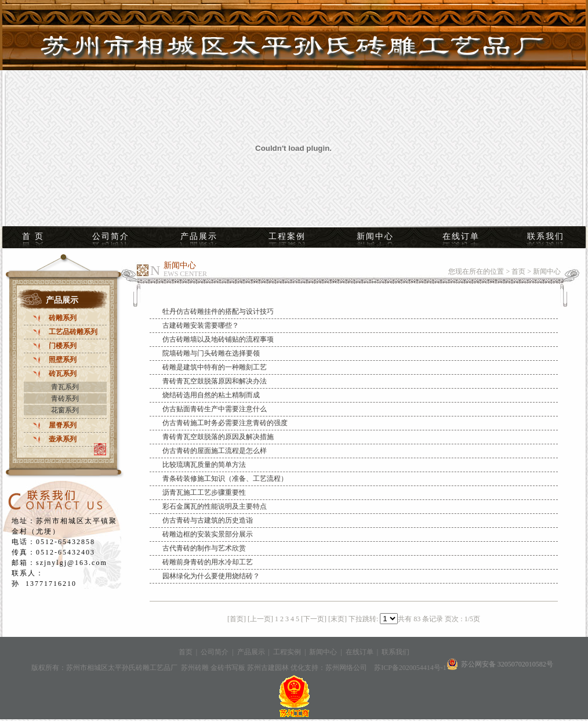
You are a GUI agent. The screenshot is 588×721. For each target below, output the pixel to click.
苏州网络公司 (346, 668)
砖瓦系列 (63, 374)
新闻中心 (375, 236)
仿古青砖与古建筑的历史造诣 (208, 520)
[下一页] (314, 619)
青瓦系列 (65, 387)
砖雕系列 (63, 318)
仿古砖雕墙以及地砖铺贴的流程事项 (218, 339)
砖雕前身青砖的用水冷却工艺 (208, 562)
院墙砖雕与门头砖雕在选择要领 (211, 353)
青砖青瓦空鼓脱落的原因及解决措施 (218, 437)
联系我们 (546, 236)
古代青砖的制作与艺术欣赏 (204, 548)
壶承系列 (63, 439)
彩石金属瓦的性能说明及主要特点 (215, 506)
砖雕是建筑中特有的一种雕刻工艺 (215, 367)
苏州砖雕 (196, 668)
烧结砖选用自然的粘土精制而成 (211, 395)
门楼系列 (63, 346)
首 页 (33, 236)
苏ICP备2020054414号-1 (410, 668)
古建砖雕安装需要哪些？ (201, 325)
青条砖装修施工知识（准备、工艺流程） (225, 479)
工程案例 (287, 236)
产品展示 (199, 236)
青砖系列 (65, 398)
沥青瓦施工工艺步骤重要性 (204, 492)
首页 (518, 271)
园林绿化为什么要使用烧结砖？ (211, 576)
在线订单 (461, 236)
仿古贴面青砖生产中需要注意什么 (215, 409)
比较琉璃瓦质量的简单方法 (204, 465)
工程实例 (287, 652)
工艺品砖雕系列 (73, 332)
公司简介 (111, 236)
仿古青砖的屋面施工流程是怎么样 (215, 451)
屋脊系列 (63, 425)
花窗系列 (65, 410)
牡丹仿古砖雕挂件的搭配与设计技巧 (218, 311)
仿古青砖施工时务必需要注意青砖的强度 (225, 423)
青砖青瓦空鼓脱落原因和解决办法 (215, 381)
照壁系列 (63, 360)
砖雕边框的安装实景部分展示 (208, 534)
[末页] (337, 619)
